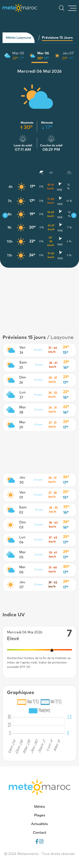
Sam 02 (23, 510)
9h (10, 228)
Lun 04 (22, 540)
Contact (40, 833)
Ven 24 (22, 350)
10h (10, 242)
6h (11, 187)
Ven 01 (22, 495)
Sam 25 (23, 365)
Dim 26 (23, 380)
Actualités (39, 824)
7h (10, 201)
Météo (40, 807)
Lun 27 (23, 395)
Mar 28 (23, 410)
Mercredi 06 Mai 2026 (39, 71)
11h (10, 255)
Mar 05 (18, 53)
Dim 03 (23, 525)
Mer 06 (43, 53)
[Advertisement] (40, 298)
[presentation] (5, 215)
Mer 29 (22, 425)
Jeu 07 (68, 53)
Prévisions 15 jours (57, 38)
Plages (40, 816)
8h (10, 214)
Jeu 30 (22, 480)
